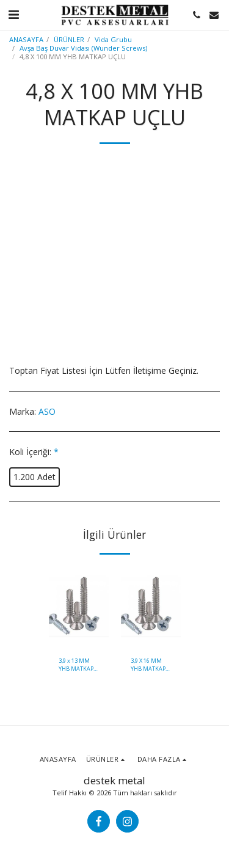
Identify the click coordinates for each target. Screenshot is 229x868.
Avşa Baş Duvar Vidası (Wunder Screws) (83, 48)
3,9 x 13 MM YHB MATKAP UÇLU (76, 665)
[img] (79, 607)
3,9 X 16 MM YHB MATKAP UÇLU (148, 665)
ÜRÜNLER (69, 39)
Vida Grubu (113, 39)
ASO (47, 411)
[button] (13, 14)
